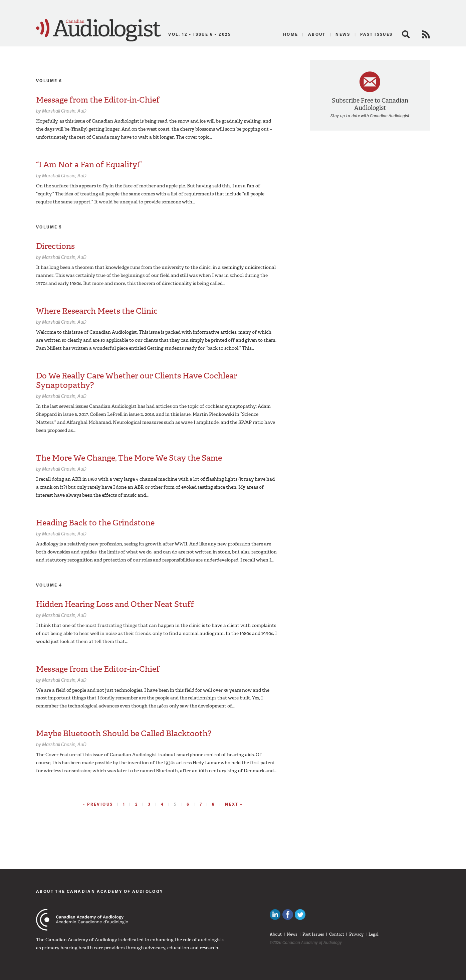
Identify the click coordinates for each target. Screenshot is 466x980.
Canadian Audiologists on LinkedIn (275, 915)
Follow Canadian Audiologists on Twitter (300, 915)
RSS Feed (426, 34)
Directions (55, 246)
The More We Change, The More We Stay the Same (129, 458)
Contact (337, 934)
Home (291, 34)
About (317, 34)
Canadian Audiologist (98, 30)
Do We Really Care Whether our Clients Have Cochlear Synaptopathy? (137, 381)
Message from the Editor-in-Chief (98, 100)
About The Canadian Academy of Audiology (100, 891)
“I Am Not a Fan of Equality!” (89, 165)
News (343, 34)
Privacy (356, 934)
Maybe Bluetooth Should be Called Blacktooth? (124, 733)
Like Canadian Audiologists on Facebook (288, 915)
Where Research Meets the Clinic (97, 311)
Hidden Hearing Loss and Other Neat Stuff (115, 604)
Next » (234, 804)
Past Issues (376, 34)
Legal (374, 934)
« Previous (98, 804)
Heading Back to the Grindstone (95, 523)
